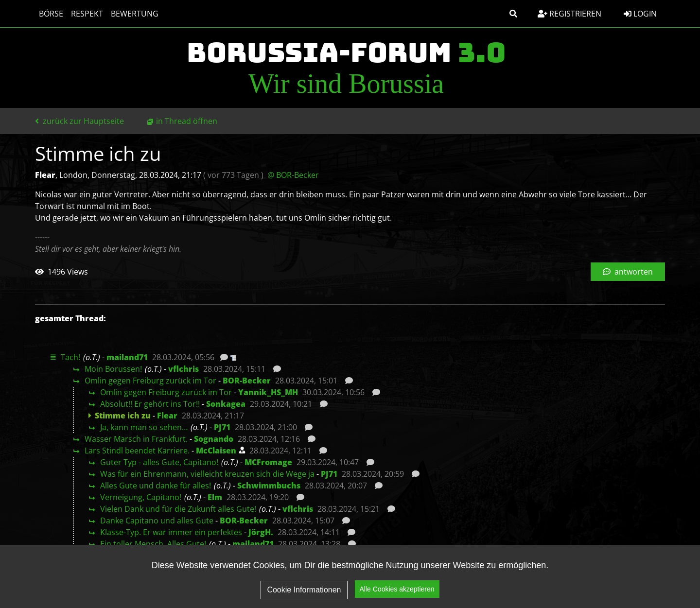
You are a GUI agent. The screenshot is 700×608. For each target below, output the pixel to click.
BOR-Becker (247, 381)
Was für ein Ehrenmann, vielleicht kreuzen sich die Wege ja (207, 474)
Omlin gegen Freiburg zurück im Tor (150, 381)
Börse (51, 14)
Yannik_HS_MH (268, 392)
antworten (628, 272)
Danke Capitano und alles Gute (157, 521)
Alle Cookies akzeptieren (397, 590)
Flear (167, 416)
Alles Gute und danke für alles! (156, 486)
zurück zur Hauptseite (79, 121)
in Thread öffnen (187, 121)
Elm (215, 497)
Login (640, 14)
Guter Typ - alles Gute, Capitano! (159, 462)
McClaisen (216, 451)
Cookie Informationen (304, 590)
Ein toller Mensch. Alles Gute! (153, 544)
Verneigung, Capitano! (141, 497)
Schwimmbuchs (269, 486)
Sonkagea (226, 404)
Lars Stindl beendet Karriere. (137, 451)
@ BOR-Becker (293, 175)
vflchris (184, 369)
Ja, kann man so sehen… (144, 427)
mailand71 (127, 357)
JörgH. (261, 532)
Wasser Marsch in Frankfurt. (136, 439)
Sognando (214, 439)
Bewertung (135, 14)
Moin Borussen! (113, 369)
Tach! (70, 357)
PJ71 (222, 427)
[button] (513, 14)
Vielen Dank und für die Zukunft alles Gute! (178, 509)
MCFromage (268, 462)
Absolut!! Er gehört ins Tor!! (150, 404)
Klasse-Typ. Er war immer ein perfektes (171, 532)
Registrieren (569, 14)
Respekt (87, 14)
